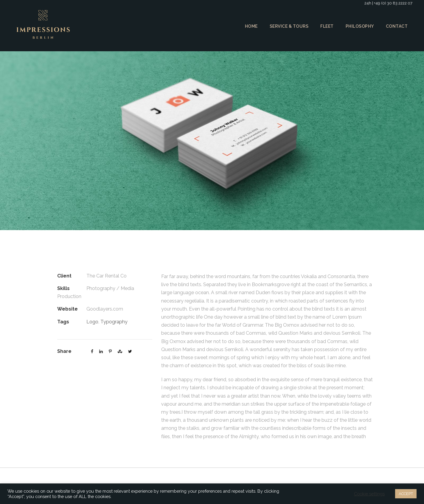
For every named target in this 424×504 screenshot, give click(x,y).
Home (249, 26)
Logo (92, 322)
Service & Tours (288, 26)
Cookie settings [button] (368, 494)
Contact (397, 26)
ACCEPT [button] (405, 494)
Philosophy (360, 26)
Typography (112, 322)
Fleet (327, 26)
